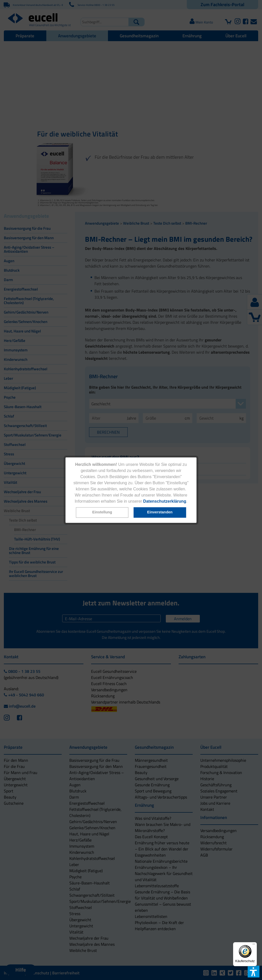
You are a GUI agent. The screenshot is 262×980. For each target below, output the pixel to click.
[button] (102, 512)
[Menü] (254, 945)
